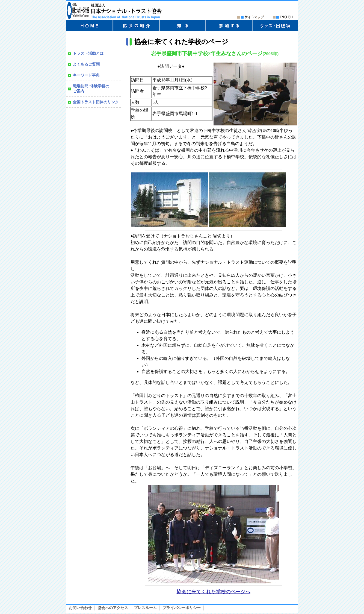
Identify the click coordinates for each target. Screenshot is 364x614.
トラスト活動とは (88, 53)
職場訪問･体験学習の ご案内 (91, 89)
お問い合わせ (80, 608)
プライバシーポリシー (182, 608)
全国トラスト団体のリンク (96, 102)
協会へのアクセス (113, 608)
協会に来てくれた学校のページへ (214, 592)
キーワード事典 (86, 75)
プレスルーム (145, 608)
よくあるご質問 (86, 64)
